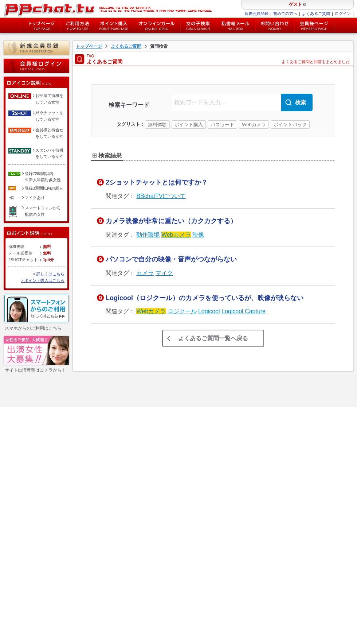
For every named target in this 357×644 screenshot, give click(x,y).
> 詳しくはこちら (49, 274)
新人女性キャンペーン (33, 515)
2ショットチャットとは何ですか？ (157, 182)
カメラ (145, 273)
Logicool (209, 311)
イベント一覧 (27, 526)
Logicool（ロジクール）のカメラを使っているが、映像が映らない (205, 298)
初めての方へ (285, 13)
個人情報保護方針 (81, 462)
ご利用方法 (78, 26)
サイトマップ (77, 470)
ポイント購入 (114, 26)
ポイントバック (290, 125)
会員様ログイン (36, 66)
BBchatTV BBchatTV (108, 9)
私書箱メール (235, 26)
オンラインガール (31, 462)
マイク (164, 273)
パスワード (222, 125)
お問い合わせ (275, 26)
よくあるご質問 (316, 13)
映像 (198, 235)
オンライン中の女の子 (157, 26)
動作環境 (148, 235)
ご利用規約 (75, 446)
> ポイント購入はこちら (43, 280)
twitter (95, 523)
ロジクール (182, 311)
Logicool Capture (244, 311)
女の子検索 (198, 26)
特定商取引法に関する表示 (89, 454)
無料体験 (157, 125)
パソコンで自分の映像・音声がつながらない (171, 259)
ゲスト (295, 4)
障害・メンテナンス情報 (87, 479)
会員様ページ (314, 26)
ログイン (343, 13)
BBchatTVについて (161, 196)
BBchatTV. (280, 637)
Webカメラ (254, 125)
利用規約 (19, 637)
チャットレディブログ (85, 504)
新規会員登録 (256, 13)
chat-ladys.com (304, 637)
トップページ (42, 26)
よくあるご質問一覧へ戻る (213, 338)
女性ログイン (27, 496)
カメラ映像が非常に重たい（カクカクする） (171, 221)
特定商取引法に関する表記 (59, 637)
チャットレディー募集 (85, 496)
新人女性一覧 (27, 504)
